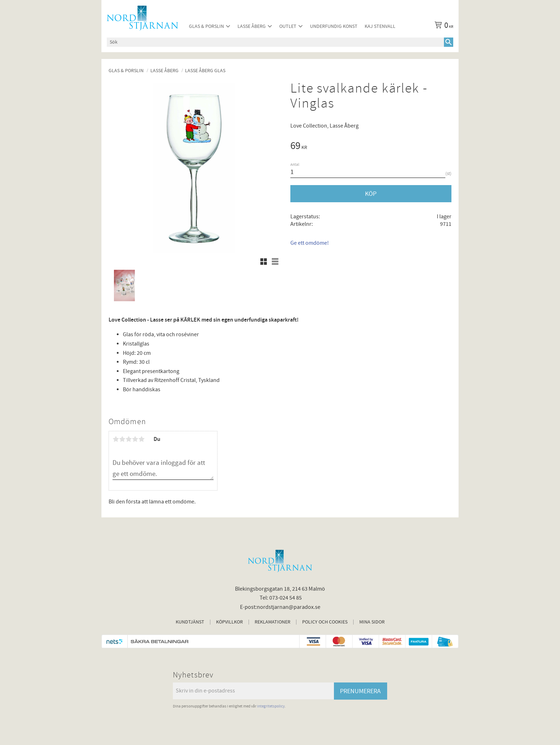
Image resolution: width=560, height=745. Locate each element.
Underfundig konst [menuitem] (334, 26)
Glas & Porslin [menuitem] (206, 26)
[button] (264, 262)
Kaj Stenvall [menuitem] (380, 26)
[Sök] (449, 42)
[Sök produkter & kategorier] (275, 42)
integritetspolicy (271, 706)
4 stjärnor (135, 439)
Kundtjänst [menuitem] (190, 622)
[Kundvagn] (442, 26)
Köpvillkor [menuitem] (229, 622)
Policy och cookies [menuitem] (325, 622)
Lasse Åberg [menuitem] (252, 26)
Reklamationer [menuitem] (272, 622)
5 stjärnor (141, 439)
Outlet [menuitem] (288, 26)
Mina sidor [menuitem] (372, 622)
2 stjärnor (122, 439)
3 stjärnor (129, 439)
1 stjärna (116, 439)
